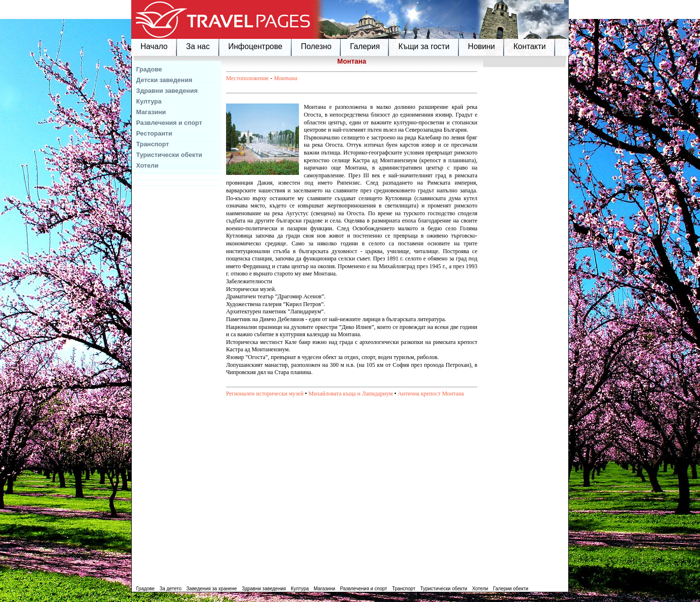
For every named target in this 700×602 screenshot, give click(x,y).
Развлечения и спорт (169, 123)
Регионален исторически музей (265, 394)
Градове (149, 69)
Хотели (147, 165)
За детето (170, 589)
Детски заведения (164, 80)
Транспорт (153, 144)
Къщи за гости (424, 46)
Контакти (530, 46)
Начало (154, 46)
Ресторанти (154, 133)
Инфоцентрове (255, 46)
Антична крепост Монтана (431, 394)
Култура (149, 101)
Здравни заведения (167, 91)
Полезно (316, 46)
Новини (482, 46)
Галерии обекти (511, 589)
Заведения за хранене (211, 589)
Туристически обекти (169, 155)
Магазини (151, 112)
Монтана (286, 78)
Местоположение (247, 78)
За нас (198, 46)
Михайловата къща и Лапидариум (351, 394)
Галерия (365, 46)
